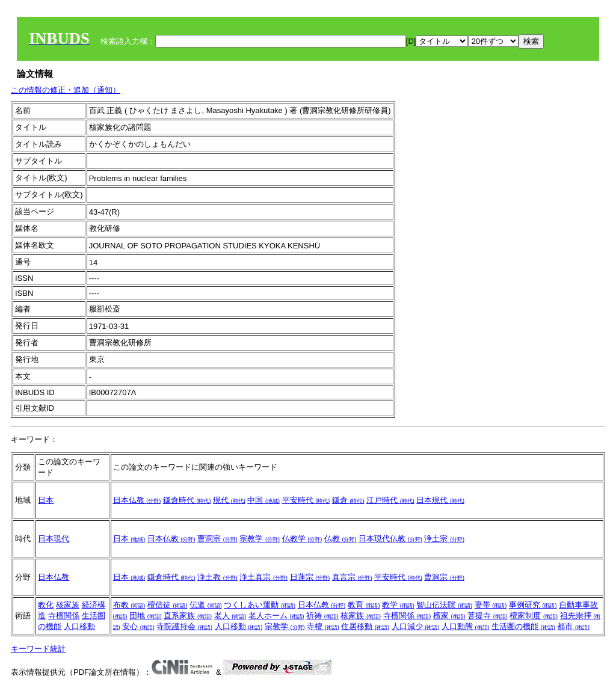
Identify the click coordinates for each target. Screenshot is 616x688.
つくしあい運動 (260, 605)
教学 (398, 605)
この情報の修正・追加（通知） (66, 90)
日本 (46, 500)
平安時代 (306, 500)
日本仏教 (137, 500)
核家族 (68, 605)
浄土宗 (444, 539)
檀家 (449, 616)
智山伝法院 (444, 605)
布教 (129, 605)
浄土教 (217, 577)
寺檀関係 (64, 616)
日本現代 (440, 500)
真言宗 (352, 577)
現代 (229, 500)
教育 (364, 605)
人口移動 (79, 626)
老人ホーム (276, 616)
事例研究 (533, 605)
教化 (46, 605)
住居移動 (365, 626)
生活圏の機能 (523, 626)
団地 (146, 616)
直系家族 (188, 616)
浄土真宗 (263, 577)
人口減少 (416, 626)
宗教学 (260, 539)
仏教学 (302, 539)
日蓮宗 (310, 577)
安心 (138, 626)
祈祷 (322, 616)
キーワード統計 (38, 649)
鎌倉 (348, 500)
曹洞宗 (217, 539)
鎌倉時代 (187, 500)
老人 (230, 616)
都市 (573, 626)
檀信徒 (168, 605)
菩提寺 (488, 616)
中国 (263, 500)
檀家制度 (534, 616)
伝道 (206, 605)
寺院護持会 (184, 626)
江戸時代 (390, 500)
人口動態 (466, 626)
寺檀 (323, 626)
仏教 (340, 539)
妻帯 (491, 605)
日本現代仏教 (390, 539)
